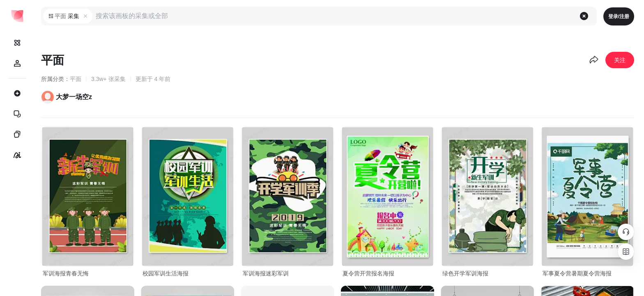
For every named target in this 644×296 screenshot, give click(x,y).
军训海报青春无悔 (66, 273)
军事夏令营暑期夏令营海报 (577, 273)
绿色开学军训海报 (465, 273)
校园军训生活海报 (166, 273)
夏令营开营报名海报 (368, 273)
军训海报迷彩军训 (266, 273)
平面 (76, 79)
